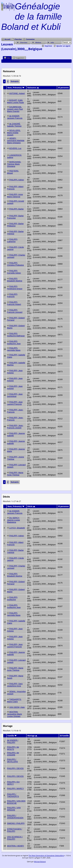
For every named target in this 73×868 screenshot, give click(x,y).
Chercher (18, 39)
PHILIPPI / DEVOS (15, 768)
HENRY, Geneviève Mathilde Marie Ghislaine (16, 140)
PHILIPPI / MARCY (15, 789)
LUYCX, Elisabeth (17, 528)
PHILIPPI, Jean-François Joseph (15, 427)
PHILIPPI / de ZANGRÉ (13, 754)
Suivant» (15, 81)
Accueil (7, 39)
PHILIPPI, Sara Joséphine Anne (15, 685)
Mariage (32, 736)
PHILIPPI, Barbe (16, 209)
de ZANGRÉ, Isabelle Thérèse (14, 125)
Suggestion (19, 58)
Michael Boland (40, 862)
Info (52, 42)
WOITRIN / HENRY (16, 846)
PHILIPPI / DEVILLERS (12, 760)
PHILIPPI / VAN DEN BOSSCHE (16, 802)
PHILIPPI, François (12, 295)
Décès (31, 506)
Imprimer (48, 46)
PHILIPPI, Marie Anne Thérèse (15, 474)
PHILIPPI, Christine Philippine (15, 264)
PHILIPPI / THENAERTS (13, 795)
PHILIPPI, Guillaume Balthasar (16, 335)
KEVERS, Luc (15, 148)
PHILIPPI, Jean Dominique (15, 395)
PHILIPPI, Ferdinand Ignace (15, 288)
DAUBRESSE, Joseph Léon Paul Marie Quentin (15, 109)
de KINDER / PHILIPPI (13, 741)
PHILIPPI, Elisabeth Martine (15, 280)
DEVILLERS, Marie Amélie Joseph (14, 133)
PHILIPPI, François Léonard (15, 311)
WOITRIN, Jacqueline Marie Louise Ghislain (14, 714)
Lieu (7, 58)
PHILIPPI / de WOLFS (13, 748)
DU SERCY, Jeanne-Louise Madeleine (13, 520)
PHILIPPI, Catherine (12, 240)
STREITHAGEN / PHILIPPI (15, 830)
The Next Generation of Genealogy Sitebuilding (46, 855)
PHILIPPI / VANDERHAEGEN (15, 817)
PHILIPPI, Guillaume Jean (14, 342)
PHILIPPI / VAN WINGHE (14, 809)
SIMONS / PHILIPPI (16, 823)
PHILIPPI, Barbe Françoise (15, 217)
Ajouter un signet (63, 46)
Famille (12, 736)
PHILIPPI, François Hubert (14, 303)
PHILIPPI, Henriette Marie (14, 349)
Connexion (30, 39)
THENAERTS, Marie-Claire (14, 700)
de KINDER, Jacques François (15, 117)
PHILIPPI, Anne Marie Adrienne (15, 196)
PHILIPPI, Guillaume (12, 598)
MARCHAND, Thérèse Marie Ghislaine (14, 164)
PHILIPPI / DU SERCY (13, 783)
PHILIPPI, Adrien (17, 180)
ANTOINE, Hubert (17, 93)
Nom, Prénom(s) (16, 88)
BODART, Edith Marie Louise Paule (15, 101)
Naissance (33, 88)
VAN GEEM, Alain (17, 707)
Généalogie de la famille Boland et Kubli (32, 17)
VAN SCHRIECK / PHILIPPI (15, 838)
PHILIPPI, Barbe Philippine (15, 225)
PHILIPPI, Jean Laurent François (15, 403)
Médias (38, 42)
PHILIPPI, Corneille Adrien (14, 272)
